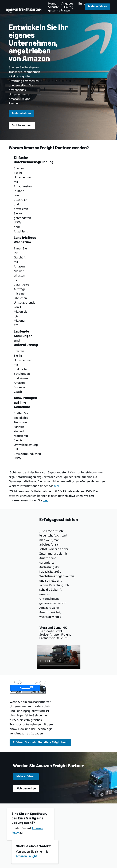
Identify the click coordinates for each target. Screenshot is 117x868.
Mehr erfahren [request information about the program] (22, 113)
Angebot (67, 3)
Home (52, 3)
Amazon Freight (26, 856)
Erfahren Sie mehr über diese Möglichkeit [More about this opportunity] (40, 742)
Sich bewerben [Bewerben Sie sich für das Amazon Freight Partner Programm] (22, 125)
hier (56, 486)
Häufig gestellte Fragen (61, 9)
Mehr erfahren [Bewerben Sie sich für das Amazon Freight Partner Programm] (98, 6)
